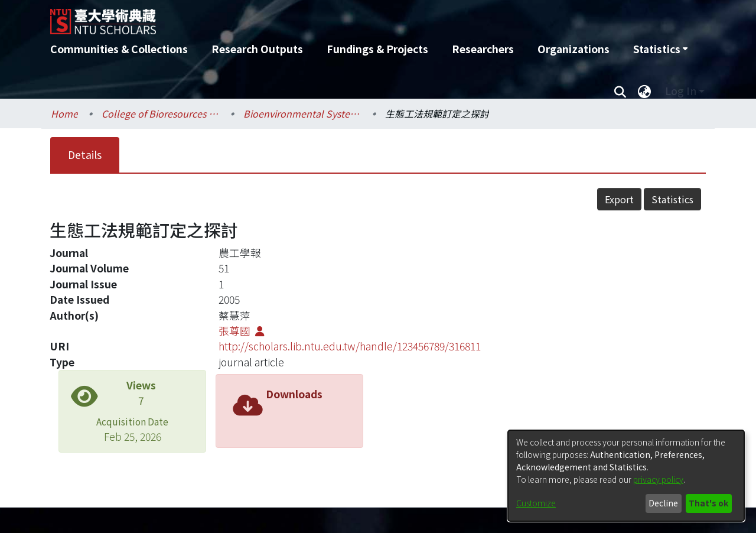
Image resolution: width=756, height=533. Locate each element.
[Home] (315, 17)
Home (64, 113)
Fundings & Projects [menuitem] (377, 49)
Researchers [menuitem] (483, 49)
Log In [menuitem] (681, 91)
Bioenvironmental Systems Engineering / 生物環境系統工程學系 (302, 113)
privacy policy (658, 479)
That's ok (708, 503)
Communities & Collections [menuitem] (119, 49)
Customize (536, 503)
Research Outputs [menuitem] (257, 49)
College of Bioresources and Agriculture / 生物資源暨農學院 (161, 113)
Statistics (672, 199)
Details (85, 155)
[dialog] (626, 476)
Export (619, 199)
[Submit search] (620, 91)
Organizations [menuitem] (573, 49)
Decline (663, 503)
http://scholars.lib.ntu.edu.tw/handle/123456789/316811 (350, 346)
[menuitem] (660, 49)
